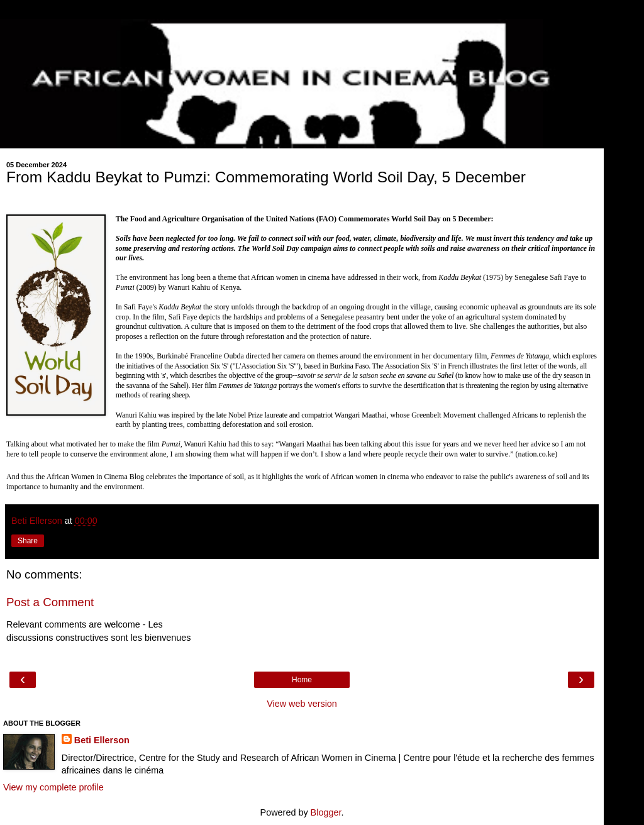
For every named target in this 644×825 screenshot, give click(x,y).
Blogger (326, 812)
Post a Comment (50, 602)
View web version (302, 704)
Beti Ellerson (102, 740)
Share (28, 541)
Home (302, 680)
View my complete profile (53, 787)
